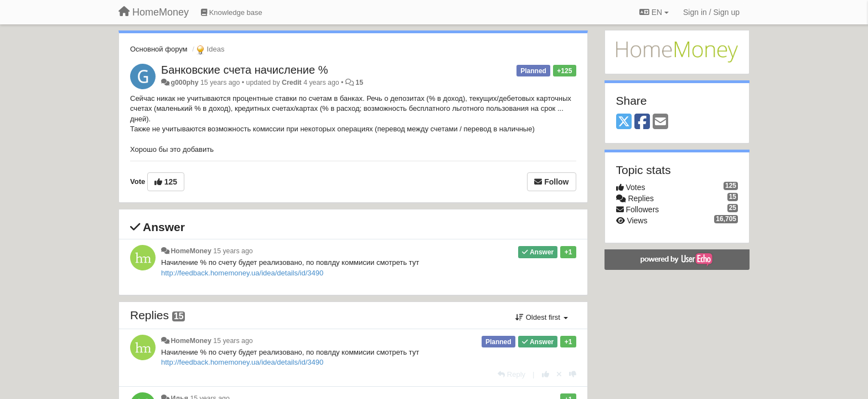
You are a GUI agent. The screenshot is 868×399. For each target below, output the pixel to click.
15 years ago (233, 251)
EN (654, 12)
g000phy (184, 83)
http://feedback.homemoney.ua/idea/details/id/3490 (242, 273)
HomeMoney (191, 251)
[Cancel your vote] (559, 374)
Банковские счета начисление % (244, 70)
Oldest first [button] (541, 317)
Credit (292, 83)
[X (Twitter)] (624, 122)
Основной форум (159, 49)
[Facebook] (642, 122)
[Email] (660, 122)
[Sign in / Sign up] (711, 12)
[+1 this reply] (546, 374)
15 (359, 83)
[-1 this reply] (573, 374)
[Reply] (512, 374)
